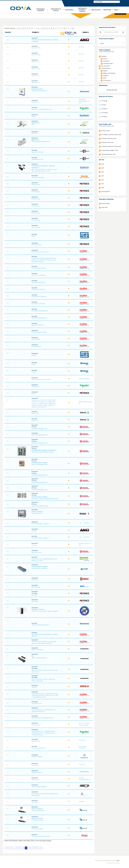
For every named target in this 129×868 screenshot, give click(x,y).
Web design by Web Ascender (113, 863)
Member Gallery (106, 203)
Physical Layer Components (40, 166)
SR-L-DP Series (36, 220)
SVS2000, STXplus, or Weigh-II (40, 538)
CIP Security (105, 113)
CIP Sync (104, 105)
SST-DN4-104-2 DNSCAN (39, 275)
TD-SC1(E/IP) (35, 765)
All (73, 28)
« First (7, 848)
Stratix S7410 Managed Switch (40, 506)
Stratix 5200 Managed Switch (39, 429)
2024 (103, 172)
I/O (32, 656)
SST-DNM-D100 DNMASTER (40, 311)
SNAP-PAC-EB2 (36, 55)
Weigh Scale (35, 123)
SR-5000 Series (36, 199)
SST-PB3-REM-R (36, 346)
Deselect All (110, 52)
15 (16, 848)
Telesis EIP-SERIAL (37, 773)
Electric (106, 59)
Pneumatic (106, 61)
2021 (103, 184)
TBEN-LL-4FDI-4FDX (37, 650)
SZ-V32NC (35, 595)
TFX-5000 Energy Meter (38, 810)
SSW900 (34, 355)
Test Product (35, 802)
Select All (102, 52)
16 (19, 848)
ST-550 (34, 372)
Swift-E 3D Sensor (37, 552)
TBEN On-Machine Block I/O (39, 658)
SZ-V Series (35, 601)
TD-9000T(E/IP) (36, 741)
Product (35, 32)
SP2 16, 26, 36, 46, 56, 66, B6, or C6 (42, 109)
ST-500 (34, 364)
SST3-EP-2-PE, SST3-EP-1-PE (40, 252)
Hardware (106, 76)
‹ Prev (11, 848)
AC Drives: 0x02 (105, 131)
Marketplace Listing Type (106, 199)
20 (28, 848)
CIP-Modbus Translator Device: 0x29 (111, 135)
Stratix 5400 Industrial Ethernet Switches (43, 452)
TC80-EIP (34, 687)
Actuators (104, 56)
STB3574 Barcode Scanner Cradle (41, 379)
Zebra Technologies (84, 379)
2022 (103, 180)
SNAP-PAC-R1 (36, 62)
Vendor (86, 32)
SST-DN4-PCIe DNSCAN (38, 282)
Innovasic (81, 801)
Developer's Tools (37, 89)
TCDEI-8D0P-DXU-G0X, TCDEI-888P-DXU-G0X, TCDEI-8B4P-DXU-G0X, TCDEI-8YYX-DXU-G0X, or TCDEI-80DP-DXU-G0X (45, 695)
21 (31, 848)
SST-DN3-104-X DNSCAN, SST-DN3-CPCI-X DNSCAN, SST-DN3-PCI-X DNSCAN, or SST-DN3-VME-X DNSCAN (44, 260)
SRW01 (34, 236)
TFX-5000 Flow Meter (37, 820)
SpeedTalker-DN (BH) (37, 152)
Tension (41, 609)
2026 (103, 164)
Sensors (34, 511)
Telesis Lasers (35, 780)
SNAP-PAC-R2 (36, 69)
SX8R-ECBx (35, 580)
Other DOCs (104, 207)
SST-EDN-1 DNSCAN (37, 325)
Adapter (45, 463)
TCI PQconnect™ (36, 725)
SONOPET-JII (35, 102)
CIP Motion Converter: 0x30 (109, 139)
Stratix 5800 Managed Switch (39, 475)
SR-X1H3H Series (36, 245)
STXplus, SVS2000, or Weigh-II (40, 524)
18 (24, 848)
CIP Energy (104, 101)
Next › (37, 848)
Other (105, 78)
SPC (33, 125)
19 (26, 848)
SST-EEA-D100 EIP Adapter (39, 332)
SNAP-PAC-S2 (36, 83)
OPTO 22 (81, 47)
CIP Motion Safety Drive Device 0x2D (111, 146)
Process (40, 511)
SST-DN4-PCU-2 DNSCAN (39, 297)
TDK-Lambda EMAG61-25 (39, 748)
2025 (103, 168)
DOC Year (102, 160)
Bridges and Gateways (49, 450)
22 (33, 848)
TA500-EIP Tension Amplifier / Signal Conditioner (45, 611)
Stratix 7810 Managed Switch (39, 490)
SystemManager (36, 587)
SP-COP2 (34, 133)
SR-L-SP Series (36, 227)
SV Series (34, 545)
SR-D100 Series (36, 213)
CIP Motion (104, 109)
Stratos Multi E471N (37, 513)
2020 (103, 188)
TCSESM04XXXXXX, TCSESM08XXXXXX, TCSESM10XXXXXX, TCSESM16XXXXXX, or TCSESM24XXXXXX (44, 733)
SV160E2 (34, 531)
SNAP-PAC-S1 (36, 76)
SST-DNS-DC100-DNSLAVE (39, 318)
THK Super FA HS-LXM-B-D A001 (41, 836)
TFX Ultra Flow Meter (37, 829)
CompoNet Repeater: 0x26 (108, 154)
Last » (41, 848)
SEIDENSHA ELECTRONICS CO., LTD (85, 101)
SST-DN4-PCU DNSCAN (38, 304)
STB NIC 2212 (36, 387)
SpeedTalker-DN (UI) (37, 159)
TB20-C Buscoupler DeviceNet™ (40, 625)
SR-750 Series (36, 206)
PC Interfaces (107, 80)
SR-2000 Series (36, 192)
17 (21, 848)
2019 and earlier (106, 191)
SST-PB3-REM (36, 339)
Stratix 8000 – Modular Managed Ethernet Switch (45, 499)
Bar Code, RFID (106, 66)
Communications (36, 450)
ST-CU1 (34, 394)
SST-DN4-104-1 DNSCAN (39, 268)
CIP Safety (104, 117)
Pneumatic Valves (108, 64)
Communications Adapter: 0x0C (110, 150)
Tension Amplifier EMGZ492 (39, 787)
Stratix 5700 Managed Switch (39, 464)
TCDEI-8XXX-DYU (37, 703)
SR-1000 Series (36, 185)
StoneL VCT (35, 421)
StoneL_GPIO (35, 413)
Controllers (35, 609)
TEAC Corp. (82, 740)
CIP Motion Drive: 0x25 (107, 142)
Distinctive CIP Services (106, 97)
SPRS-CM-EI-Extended (38, 177)
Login (118, 861)
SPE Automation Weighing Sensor (41, 142)
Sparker (34, 116)
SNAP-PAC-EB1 (36, 48)
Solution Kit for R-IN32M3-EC (40, 91)
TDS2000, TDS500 (37, 757)
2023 (103, 176)
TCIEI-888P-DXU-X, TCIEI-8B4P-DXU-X (43, 718)
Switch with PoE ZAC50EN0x (39, 568)
